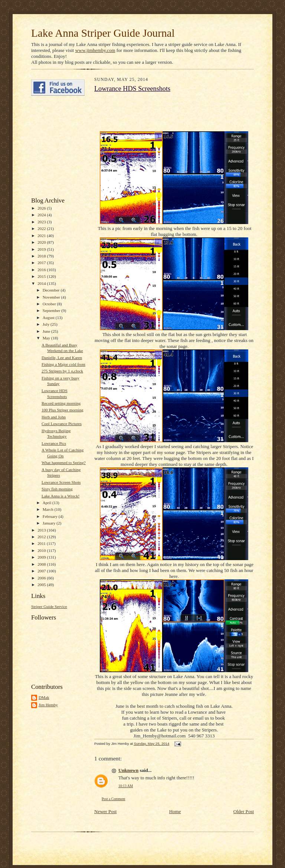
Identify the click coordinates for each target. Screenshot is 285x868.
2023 (42, 222)
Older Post (244, 811)
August (49, 318)
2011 (42, 543)
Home (175, 811)
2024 (42, 215)
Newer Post (105, 811)
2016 (42, 270)
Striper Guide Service (49, 606)
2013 (42, 530)
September (52, 310)
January (50, 523)
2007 (42, 571)
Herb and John (54, 417)
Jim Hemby (48, 705)
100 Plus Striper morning (63, 410)
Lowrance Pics (54, 443)
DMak (44, 697)
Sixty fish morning (57, 489)
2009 (42, 557)
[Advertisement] (53, 147)
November (52, 297)
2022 (42, 228)
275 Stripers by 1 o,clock (62, 371)
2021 (42, 236)
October (50, 304)
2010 (42, 550)
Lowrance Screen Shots (61, 482)
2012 (42, 537)
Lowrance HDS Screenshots (132, 89)
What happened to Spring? (64, 463)
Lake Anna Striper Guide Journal (103, 33)
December (52, 290)
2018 (42, 256)
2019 (42, 249)
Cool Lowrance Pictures (62, 424)
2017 (42, 263)
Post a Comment (114, 799)
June (47, 331)
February (51, 516)
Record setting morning (61, 403)
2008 (42, 564)
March (49, 509)
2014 (42, 283)
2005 (42, 585)
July (47, 324)
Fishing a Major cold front (63, 364)
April (47, 503)
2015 (42, 276)
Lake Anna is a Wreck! (60, 496)
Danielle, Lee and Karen (62, 358)
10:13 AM (126, 786)
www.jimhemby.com (95, 50)
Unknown (128, 770)
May (47, 338)
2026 (42, 208)
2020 (42, 242)
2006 (42, 578)
